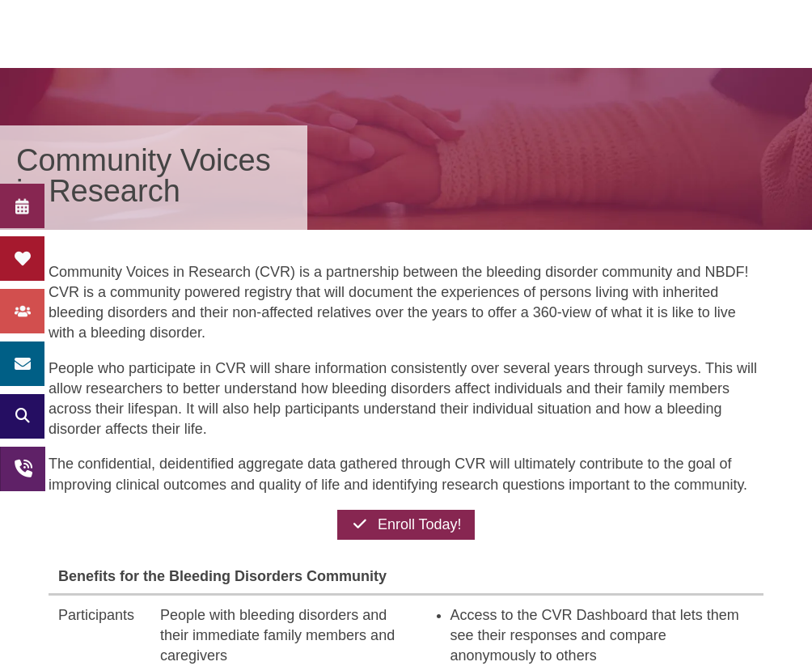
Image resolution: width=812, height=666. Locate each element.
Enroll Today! (406, 524)
